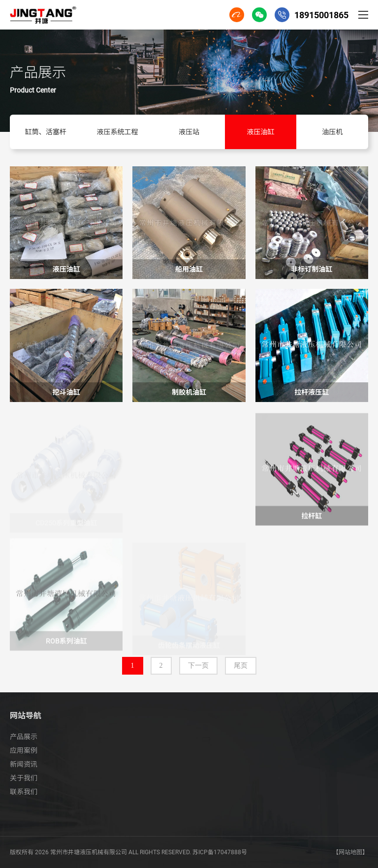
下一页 (198, 666)
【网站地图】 (350, 852)
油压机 (332, 132)
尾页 (241, 666)
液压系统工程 (117, 132)
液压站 (189, 132)
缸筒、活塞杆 (46, 132)
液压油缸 (261, 132)
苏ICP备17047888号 (220, 852)
